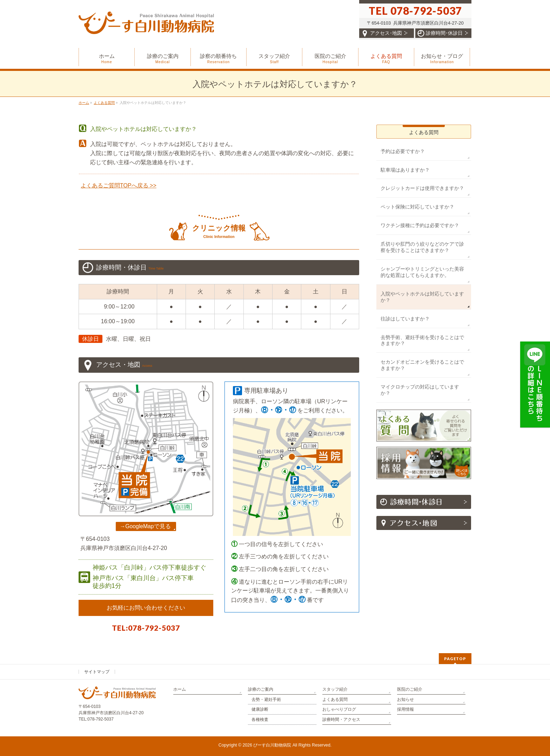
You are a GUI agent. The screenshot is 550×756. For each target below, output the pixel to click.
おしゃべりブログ (339, 709)
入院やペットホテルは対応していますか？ (422, 297)
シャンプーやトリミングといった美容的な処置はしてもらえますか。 (422, 272)
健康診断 (260, 709)
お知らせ (405, 699)
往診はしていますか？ (405, 319)
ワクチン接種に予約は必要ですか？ (420, 225)
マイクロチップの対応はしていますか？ (420, 390)
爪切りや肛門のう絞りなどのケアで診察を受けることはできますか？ (422, 247)
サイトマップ (97, 672)
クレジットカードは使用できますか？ (422, 188)
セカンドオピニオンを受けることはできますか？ (422, 365)
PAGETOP (455, 659)
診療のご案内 (261, 689)
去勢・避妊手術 (266, 699)
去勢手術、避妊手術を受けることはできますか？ (422, 340)
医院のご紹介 (410, 689)
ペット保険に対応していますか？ (417, 207)
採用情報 (405, 709)
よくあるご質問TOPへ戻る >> (119, 185)
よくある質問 (424, 132)
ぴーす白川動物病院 (272, 745)
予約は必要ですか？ (403, 151)
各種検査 (260, 719)
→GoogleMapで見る (145, 526)
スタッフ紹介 (335, 689)
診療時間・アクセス (341, 719)
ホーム (180, 689)
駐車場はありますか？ (405, 170)
